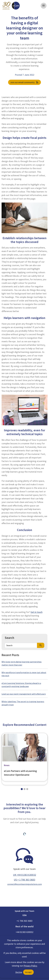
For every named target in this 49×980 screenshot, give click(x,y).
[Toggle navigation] (44, 6)
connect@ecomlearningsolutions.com (25, 884)
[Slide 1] (24, 789)
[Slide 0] (22, 789)
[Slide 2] (27, 789)
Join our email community (24, 82)
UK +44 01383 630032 (25, 875)
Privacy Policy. (30, 966)
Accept (28, 972)
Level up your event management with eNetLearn (24, 694)
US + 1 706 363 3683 (24, 880)
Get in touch (37, 612)
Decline (19, 972)
